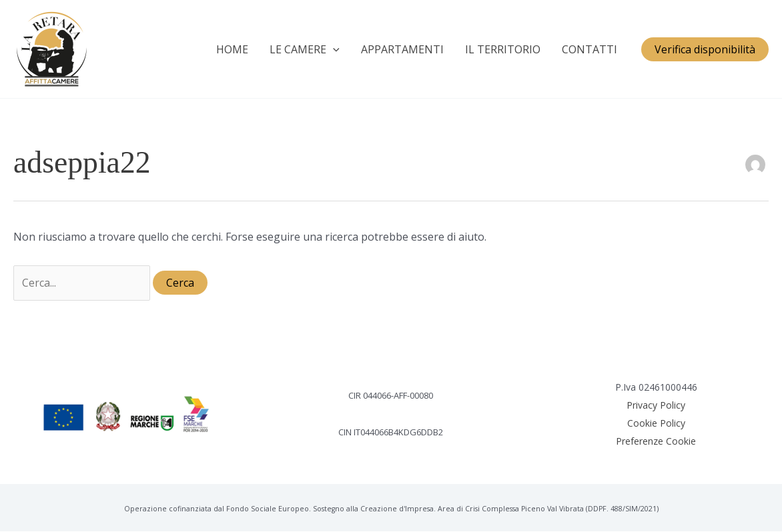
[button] (705, 49)
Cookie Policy (656, 423)
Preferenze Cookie (656, 441)
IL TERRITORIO (503, 49)
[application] (333, 49)
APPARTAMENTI (402, 49)
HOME (232, 49)
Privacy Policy (656, 405)
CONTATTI (590, 49)
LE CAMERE (305, 49)
